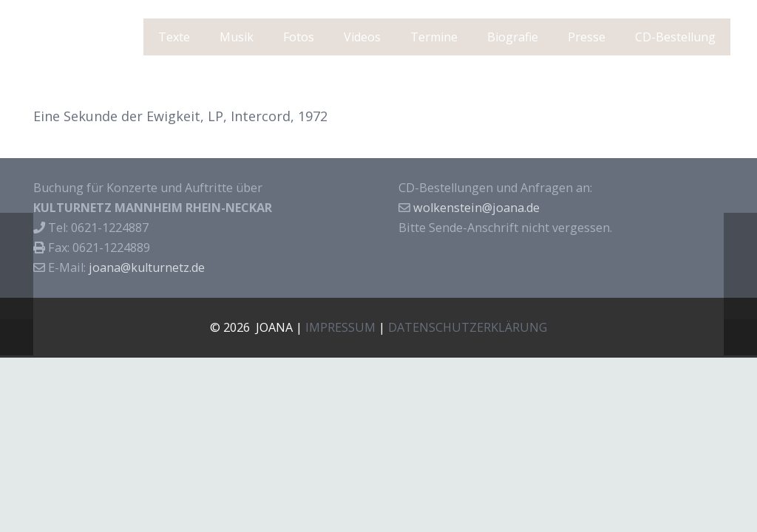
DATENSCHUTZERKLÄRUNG (468, 327)
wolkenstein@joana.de (476, 208)
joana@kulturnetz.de (147, 267)
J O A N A (79, 37)
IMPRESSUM (340, 327)
